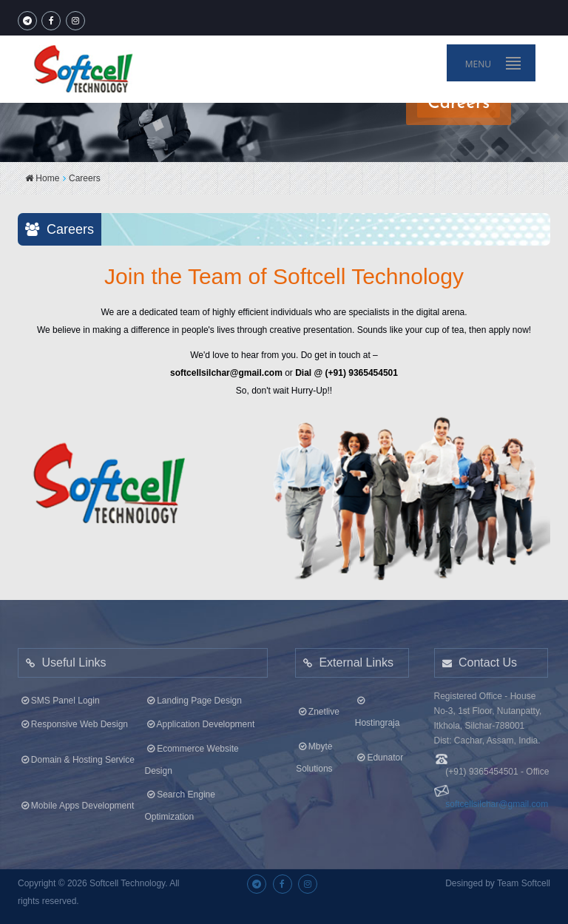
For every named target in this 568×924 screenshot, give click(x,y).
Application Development (200, 721)
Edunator (379, 755)
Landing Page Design (193, 698)
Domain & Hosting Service (77, 756)
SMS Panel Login (59, 698)
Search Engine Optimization (180, 803)
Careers (85, 178)
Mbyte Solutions (314, 755)
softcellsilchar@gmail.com (497, 801)
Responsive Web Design (73, 721)
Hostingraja (378, 709)
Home (42, 178)
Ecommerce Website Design (192, 756)
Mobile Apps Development (76, 803)
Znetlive (318, 709)
